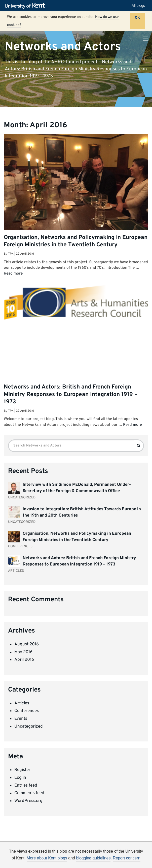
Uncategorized (29, 727)
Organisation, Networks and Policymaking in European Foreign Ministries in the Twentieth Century (76, 241)
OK (137, 18)
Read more (13, 274)
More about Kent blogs (47, 858)
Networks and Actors (63, 47)
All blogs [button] (138, 6)
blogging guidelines (93, 858)
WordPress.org (28, 801)
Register (22, 770)
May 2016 (23, 652)
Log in (20, 778)
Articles (22, 703)
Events (21, 719)
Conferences (27, 711)
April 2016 (24, 660)
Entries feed (26, 786)
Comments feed (29, 793)
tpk (11, 254)
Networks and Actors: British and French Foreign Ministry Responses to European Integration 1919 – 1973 (70, 395)
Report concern (126, 858)
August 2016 (27, 644)
